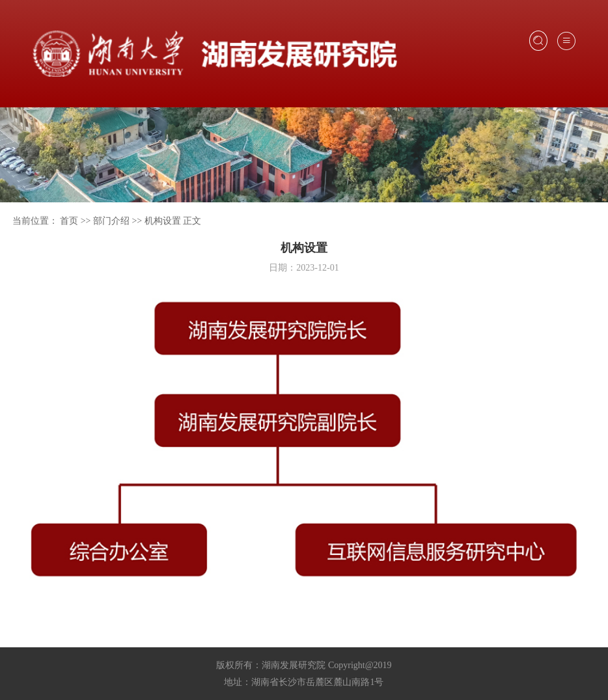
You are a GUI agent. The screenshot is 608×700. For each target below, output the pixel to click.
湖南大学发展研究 (215, 54)
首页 (69, 221)
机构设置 (163, 221)
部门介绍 (111, 221)
